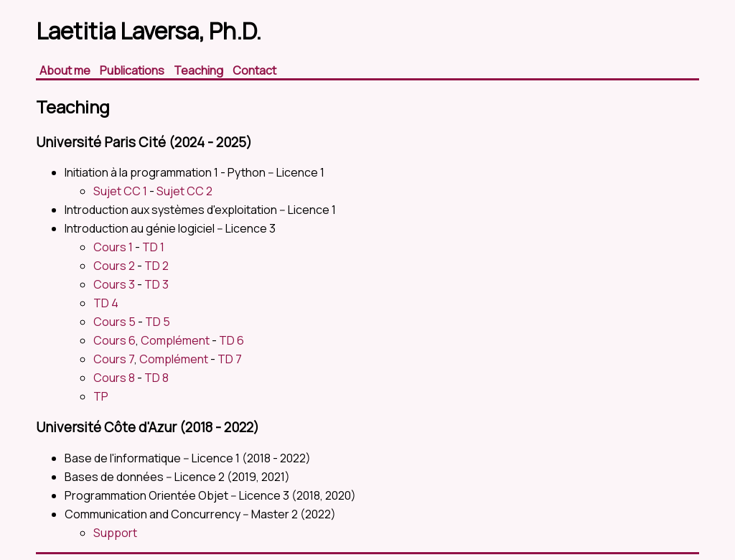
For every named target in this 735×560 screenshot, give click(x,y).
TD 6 (231, 340)
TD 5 (158, 322)
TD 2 (156, 266)
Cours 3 (114, 284)
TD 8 (156, 378)
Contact (254, 70)
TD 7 (230, 359)
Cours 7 (114, 359)
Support (115, 533)
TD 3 (156, 284)
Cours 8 (114, 378)
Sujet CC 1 (120, 191)
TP (101, 396)
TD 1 (153, 247)
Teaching (200, 70)
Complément (175, 340)
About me (66, 70)
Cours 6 (114, 340)
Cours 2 (114, 266)
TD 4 (106, 303)
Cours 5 (114, 322)
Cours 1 (113, 247)
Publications (133, 70)
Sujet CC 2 (184, 191)
